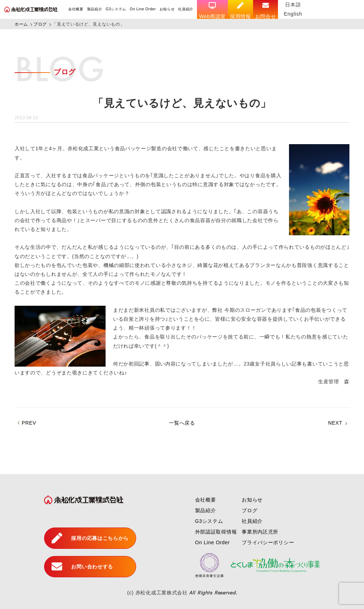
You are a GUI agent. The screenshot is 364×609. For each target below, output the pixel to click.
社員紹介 (186, 9)
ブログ (250, 510)
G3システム (116, 9)
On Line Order (143, 9)
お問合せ (266, 11)
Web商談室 (213, 11)
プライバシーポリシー (268, 542)
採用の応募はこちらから (90, 538)
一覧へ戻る (182, 423)
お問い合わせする (82, 567)
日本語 (294, 5)
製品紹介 (95, 9)
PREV (29, 423)
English (294, 14)
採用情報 (241, 11)
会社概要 (76, 9)
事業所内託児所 (260, 532)
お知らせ (167, 9)
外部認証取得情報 (216, 532)
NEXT (335, 423)
